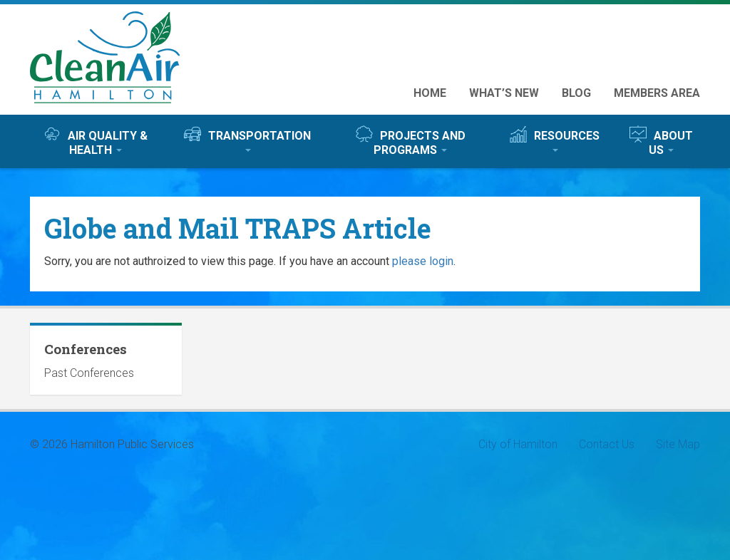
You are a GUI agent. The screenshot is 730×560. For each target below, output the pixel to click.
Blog (576, 93)
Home (430, 93)
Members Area (657, 93)
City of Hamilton (518, 444)
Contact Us (607, 444)
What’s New (504, 93)
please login (423, 261)
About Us (661, 141)
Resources (555, 139)
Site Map (678, 444)
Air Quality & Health (96, 141)
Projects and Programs (411, 141)
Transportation (247, 139)
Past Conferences (89, 373)
